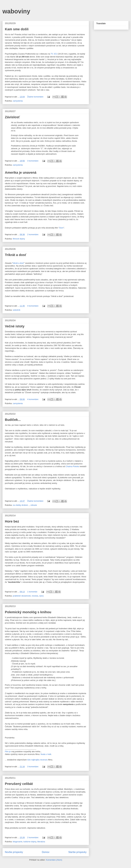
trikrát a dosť (18, 263)
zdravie (34, 505)
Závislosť (12, 117)
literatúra (41, 842)
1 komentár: (33, 592)
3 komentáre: (33, 161)
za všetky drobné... (21, 505)
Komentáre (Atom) (54, 860)
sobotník (17, 310)
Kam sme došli (17, 29)
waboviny (16, 11)
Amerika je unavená (21, 173)
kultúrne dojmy (30, 842)
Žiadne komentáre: (36, 97)
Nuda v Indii (46, 754)
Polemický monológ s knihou (28, 612)
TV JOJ (54, 54)
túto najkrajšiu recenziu (37, 760)
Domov (46, 852)
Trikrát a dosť (16, 255)
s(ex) (41, 596)
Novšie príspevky (14, 852)
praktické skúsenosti (22, 596)
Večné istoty (15, 326)
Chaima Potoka (72, 466)
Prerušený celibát (19, 784)
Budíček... (13, 420)
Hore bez (12, 521)
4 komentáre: (33, 306)
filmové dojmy (19, 239)
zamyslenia (18, 101)
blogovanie (18, 842)
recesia (35, 596)
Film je (8, 751)
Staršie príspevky (77, 852)
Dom (61, 228)
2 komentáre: (33, 234)
